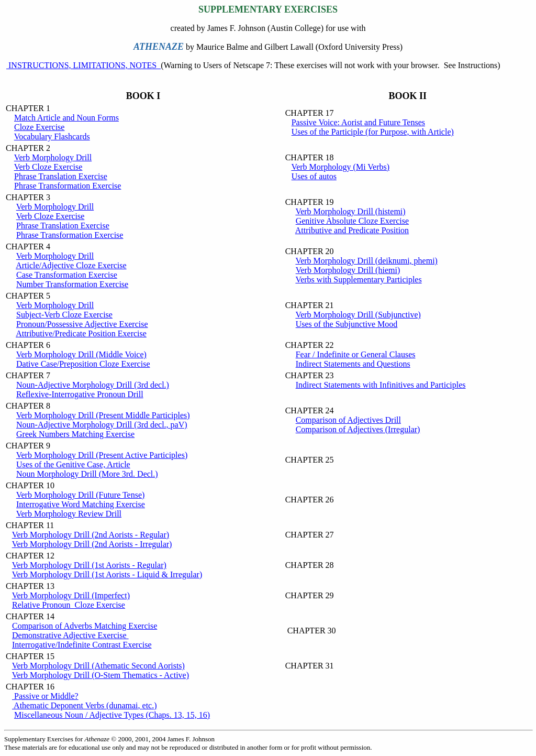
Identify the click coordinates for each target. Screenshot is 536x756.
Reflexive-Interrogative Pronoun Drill (80, 394)
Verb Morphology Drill (53, 157)
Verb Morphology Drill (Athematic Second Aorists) (98, 666)
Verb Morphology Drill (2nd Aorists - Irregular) (92, 544)
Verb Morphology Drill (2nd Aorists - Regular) (91, 535)
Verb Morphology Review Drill (69, 514)
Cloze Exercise (39, 127)
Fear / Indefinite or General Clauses (356, 354)
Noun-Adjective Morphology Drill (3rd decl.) (93, 385)
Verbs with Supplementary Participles (358, 280)
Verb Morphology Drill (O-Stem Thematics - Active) (100, 675)
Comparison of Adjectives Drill (348, 420)
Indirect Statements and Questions (353, 364)
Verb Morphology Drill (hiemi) (348, 270)
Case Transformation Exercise (67, 275)
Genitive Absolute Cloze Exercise (352, 221)
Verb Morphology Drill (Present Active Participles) (102, 455)
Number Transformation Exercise (72, 284)
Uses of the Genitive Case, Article (73, 464)
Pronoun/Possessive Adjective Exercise (82, 324)
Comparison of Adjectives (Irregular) (358, 429)
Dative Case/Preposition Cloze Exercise (83, 364)
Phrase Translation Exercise (61, 176)
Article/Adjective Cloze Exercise (71, 265)
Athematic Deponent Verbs (85, 705)
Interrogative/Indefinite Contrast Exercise (82, 645)
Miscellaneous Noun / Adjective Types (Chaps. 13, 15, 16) (112, 715)
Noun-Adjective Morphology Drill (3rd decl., (102, 425)
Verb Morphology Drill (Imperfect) (71, 595)
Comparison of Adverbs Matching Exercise (85, 626)
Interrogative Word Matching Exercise (81, 504)
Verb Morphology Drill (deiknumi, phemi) (366, 261)
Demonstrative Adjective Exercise (70, 635)
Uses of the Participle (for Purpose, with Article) (373, 132)
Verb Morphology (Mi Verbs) (340, 167)
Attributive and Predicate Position (352, 230)
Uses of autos (314, 176)
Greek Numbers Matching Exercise (75, 434)
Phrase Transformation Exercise (68, 186)
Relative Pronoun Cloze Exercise (69, 605)
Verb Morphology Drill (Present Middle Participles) (103, 415)
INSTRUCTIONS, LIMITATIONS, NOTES (83, 65)
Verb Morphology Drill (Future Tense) (81, 495)
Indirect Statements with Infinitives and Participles (381, 385)
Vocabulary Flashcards (52, 136)
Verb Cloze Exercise (48, 167)
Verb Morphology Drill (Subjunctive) (358, 315)
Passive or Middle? (45, 696)
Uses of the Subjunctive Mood (347, 324)
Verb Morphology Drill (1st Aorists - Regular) (89, 565)
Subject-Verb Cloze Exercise (64, 315)
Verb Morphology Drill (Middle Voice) (81, 354)
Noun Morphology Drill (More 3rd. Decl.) (87, 474)
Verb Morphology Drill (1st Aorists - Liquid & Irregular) (107, 574)
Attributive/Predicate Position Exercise (81, 333)
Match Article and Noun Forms (66, 118)
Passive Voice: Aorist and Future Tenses (358, 122)
